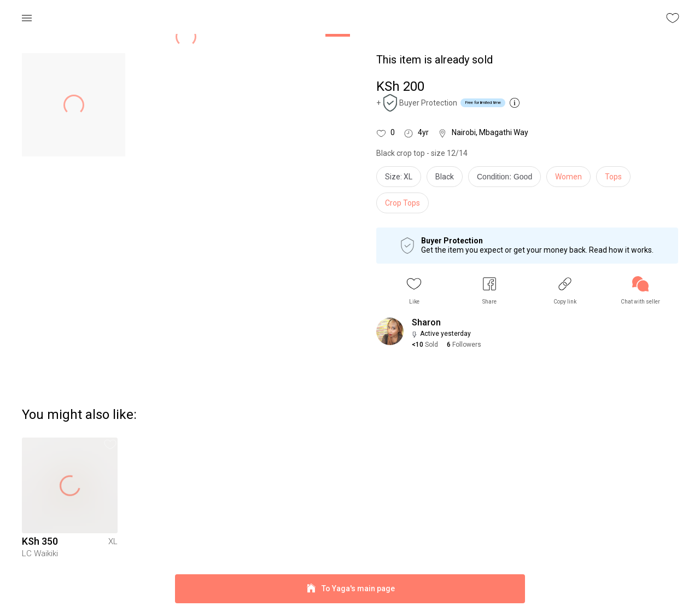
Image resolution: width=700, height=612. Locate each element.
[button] (414, 291)
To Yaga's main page (350, 589)
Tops (613, 177)
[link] (640, 291)
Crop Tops (402, 203)
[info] (507, 179)
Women (568, 177)
